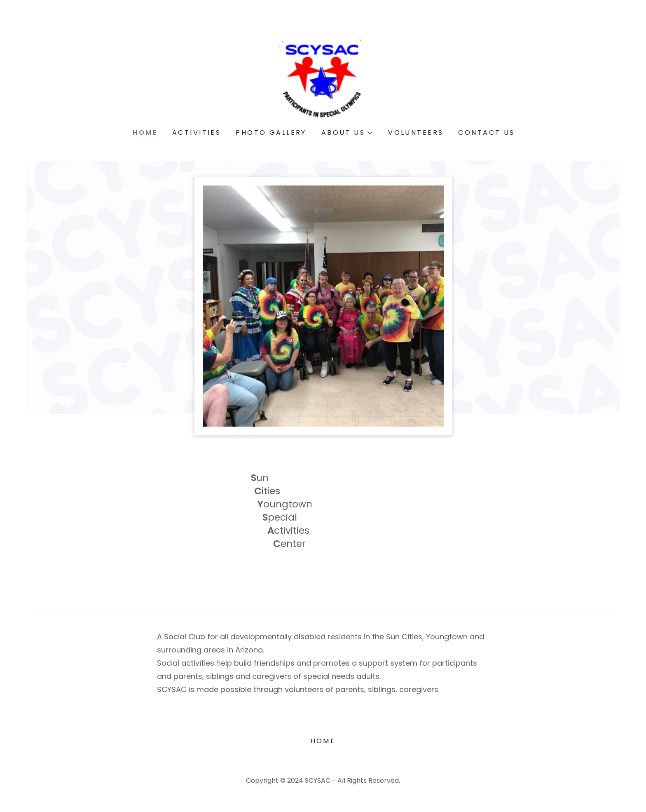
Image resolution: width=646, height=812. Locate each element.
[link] (323, 76)
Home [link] (145, 133)
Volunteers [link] (416, 133)
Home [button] (323, 741)
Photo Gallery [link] (271, 133)
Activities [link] (197, 133)
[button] (346, 133)
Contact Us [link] (486, 133)
